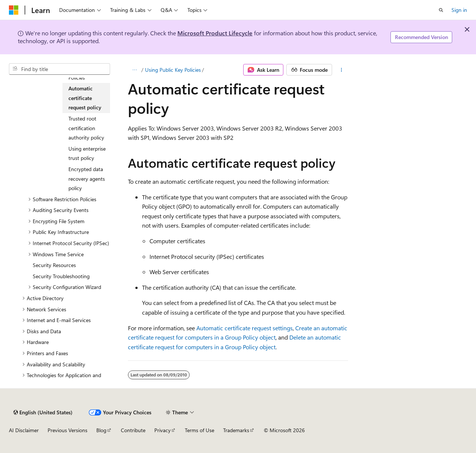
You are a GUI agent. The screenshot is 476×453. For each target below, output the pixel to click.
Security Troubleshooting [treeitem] (61, 276)
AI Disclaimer (24, 430)
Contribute (133, 430)
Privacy (163, 430)
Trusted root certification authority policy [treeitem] (86, 128)
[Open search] (441, 10)
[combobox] (59, 69)
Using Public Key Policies (173, 70)
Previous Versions (67, 430)
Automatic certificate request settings (245, 328)
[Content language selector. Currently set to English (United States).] (43, 412)
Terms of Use (200, 430)
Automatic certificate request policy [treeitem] (85, 98)
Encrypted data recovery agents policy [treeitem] (87, 179)
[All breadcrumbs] (134, 70)
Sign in (459, 10)
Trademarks (236, 430)
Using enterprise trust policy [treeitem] (87, 153)
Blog (101, 430)
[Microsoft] (14, 10)
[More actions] (342, 70)
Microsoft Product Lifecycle (215, 33)
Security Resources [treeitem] (54, 265)
